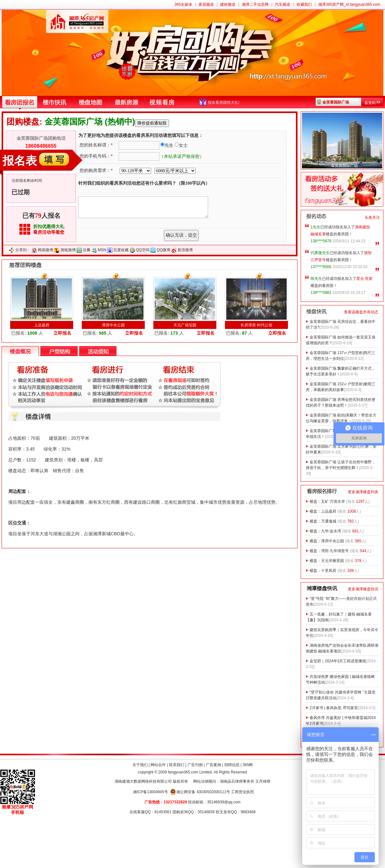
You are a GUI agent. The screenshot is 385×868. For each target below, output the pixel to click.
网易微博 (45, 250)
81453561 (163, 812)
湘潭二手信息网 (255, 4)
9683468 (248, 812)
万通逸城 (329, 521)
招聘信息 (232, 765)
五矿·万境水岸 (333, 502)
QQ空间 (143, 250)
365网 (248, 765)
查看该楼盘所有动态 (361, 312)
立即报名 (62, 333)
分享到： (23, 250)
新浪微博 (185, 250)
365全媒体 (183, 4)
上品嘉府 (42, 325)
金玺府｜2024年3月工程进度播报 (338, 661)
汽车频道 (283, 4)
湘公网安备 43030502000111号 (200, 792)
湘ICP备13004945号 (150, 792)
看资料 (370, 103)
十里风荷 (329, 571)
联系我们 (177, 765)
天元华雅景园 (332, 561)
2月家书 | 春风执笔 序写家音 (334, 708)
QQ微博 (164, 250)
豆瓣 (87, 250)
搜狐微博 (68, 250)
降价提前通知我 (152, 123)
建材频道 (228, 4)
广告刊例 (195, 765)
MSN (102, 250)
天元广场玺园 (185, 325)
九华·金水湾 (331, 531)
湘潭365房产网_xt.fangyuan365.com (349, 4)
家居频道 (206, 4)
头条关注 (372, 217)
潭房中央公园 (113, 325)
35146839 (206, 812)
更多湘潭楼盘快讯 (363, 589)
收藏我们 (304, 4)
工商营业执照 (242, 792)
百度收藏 (121, 250)
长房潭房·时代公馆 (256, 325)
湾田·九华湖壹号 (335, 551)
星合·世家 (364, 279)
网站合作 (158, 765)
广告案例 (213, 765)
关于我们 (140, 765)
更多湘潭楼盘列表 (363, 492)
